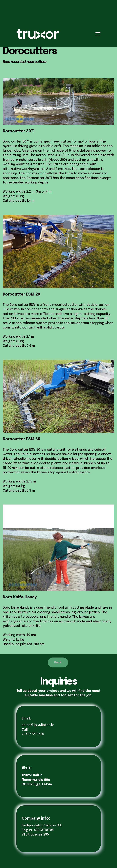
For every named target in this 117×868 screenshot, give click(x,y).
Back (58, 662)
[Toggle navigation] (98, 34)
